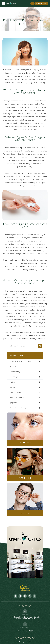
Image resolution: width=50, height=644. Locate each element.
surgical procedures (17, 398)
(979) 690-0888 (25, 631)
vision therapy (15, 372)
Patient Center (25, 478)
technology (14, 377)
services (12, 387)
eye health (13, 382)
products (13, 367)
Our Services (25, 443)
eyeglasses (14, 403)
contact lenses (15, 392)
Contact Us (25, 513)
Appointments (41, 4)
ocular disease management (20, 408)
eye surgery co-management (20, 361)
